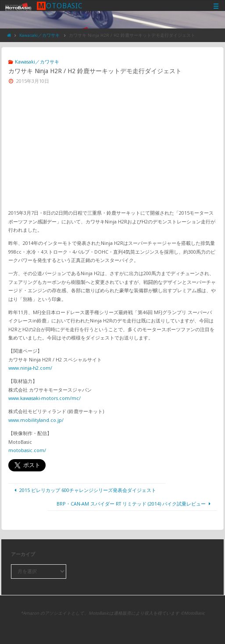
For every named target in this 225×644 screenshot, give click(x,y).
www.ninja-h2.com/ (30, 368)
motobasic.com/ (27, 450)
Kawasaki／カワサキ (39, 35)
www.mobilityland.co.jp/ (36, 420)
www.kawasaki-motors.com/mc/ (45, 398)
